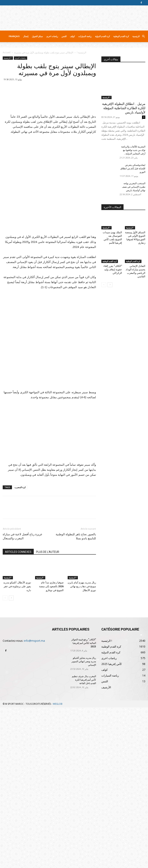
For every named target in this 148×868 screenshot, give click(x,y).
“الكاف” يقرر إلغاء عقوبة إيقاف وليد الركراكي (113, 269)
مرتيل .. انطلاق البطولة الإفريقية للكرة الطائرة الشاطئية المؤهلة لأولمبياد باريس (124, 108)
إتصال (26, 36)
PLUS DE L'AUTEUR (48, 712)
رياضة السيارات (85, 36)
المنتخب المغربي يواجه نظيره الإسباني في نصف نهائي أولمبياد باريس (134, 187)
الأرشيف (106, 848)
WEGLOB (58, 864)
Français (14, 36)
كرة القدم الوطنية (121, 36)
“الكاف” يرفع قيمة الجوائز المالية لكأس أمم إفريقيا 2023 (84, 804)
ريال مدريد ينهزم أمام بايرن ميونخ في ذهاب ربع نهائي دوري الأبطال (82, 747)
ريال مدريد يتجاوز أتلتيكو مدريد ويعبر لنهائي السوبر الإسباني (84, 822)
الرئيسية (136, 36)
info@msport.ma (34, 801)
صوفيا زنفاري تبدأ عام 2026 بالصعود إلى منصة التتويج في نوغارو (51, 747)
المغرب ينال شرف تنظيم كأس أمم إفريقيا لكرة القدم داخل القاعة (84, 840)
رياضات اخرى (52, 36)
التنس (64, 36)
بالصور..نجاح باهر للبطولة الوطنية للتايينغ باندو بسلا (76, 697)
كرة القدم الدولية (102, 36)
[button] (143, 36)
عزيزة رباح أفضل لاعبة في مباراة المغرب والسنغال (23, 697)
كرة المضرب (20, 648)
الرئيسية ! (82, 52)
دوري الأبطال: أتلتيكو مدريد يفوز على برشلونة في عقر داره (17, 747)
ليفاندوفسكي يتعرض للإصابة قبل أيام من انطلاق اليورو (133, 168)
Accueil (7, 52)
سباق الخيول (37, 36)
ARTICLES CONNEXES (18, 712)
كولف (72, 36)
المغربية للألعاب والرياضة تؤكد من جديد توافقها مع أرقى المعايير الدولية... (133, 150)
